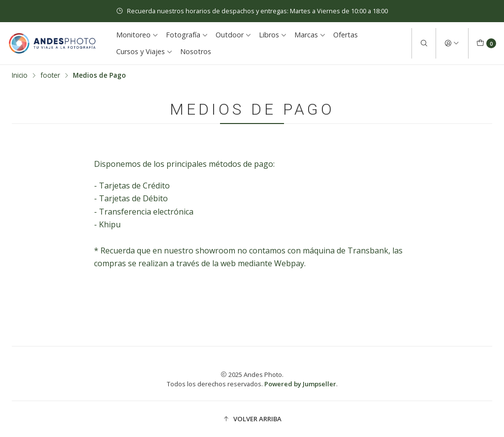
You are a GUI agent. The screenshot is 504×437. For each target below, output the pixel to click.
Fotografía (187, 35)
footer (50, 75)
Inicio (20, 75)
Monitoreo (137, 35)
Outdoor (234, 35)
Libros (273, 35)
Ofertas (346, 35)
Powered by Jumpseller (300, 384)
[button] (252, 419)
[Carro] (486, 43)
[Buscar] (424, 43)
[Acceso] (452, 43)
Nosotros (196, 51)
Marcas (310, 35)
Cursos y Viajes (144, 51)
